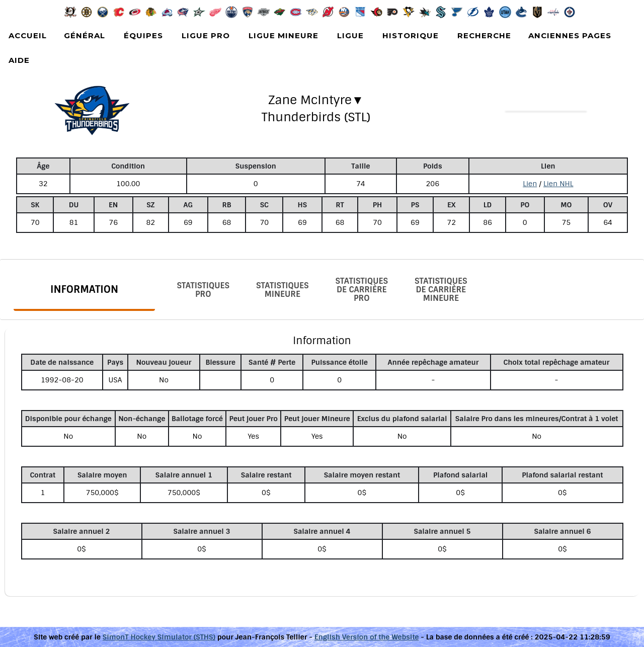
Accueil (28, 35)
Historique (411, 35)
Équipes (143, 35)
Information (84, 289)
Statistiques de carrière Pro (361, 290)
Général (85, 35)
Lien (530, 184)
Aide (19, 60)
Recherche (484, 35)
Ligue (350, 35)
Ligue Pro (206, 35)
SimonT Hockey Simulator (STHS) (159, 637)
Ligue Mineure (284, 35)
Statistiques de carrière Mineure (441, 290)
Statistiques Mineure (283, 290)
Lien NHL (558, 184)
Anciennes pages (570, 35)
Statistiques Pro (203, 290)
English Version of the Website (367, 637)
